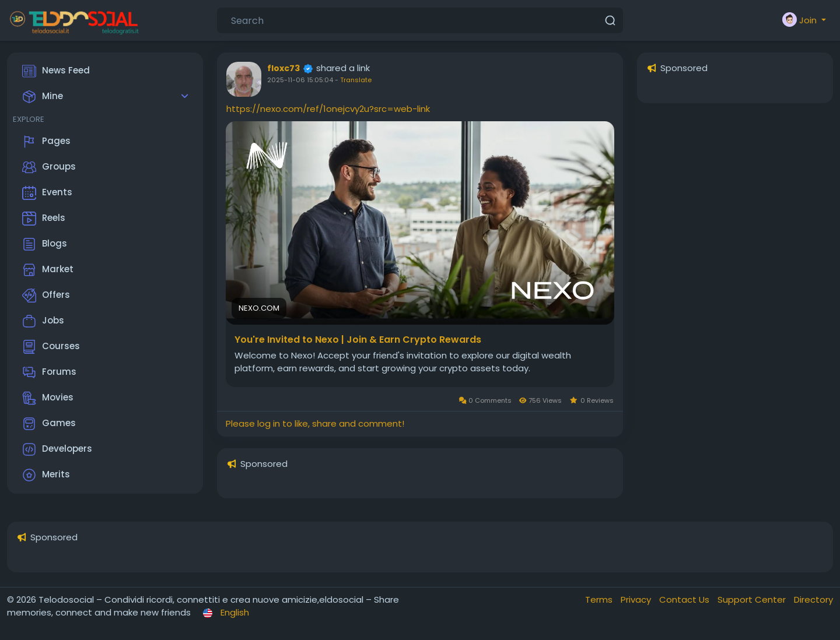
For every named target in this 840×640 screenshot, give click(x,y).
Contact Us (685, 599)
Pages (46, 142)
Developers (57, 449)
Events (47, 193)
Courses (51, 347)
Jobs (43, 321)
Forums (49, 372)
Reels (44, 219)
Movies (48, 398)
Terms (600, 599)
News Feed (56, 71)
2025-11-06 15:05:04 (300, 80)
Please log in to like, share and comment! (315, 423)
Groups (49, 167)
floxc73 (283, 68)
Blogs (45, 244)
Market (48, 270)
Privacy (637, 599)
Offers (46, 296)
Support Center (753, 599)
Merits (46, 475)
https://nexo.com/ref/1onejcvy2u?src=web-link (328, 109)
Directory (813, 599)
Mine (43, 97)
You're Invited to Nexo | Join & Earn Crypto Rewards (358, 340)
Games (49, 424)
